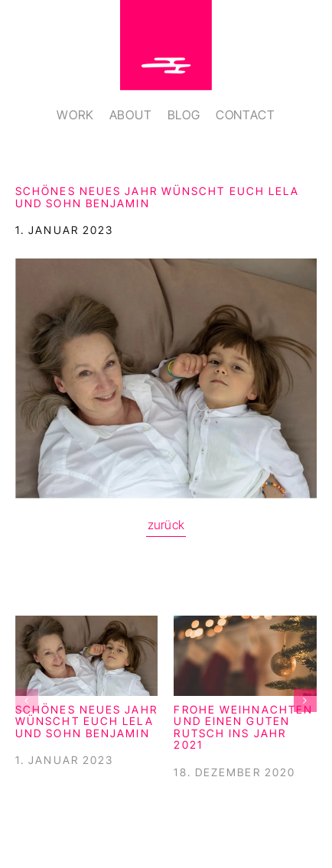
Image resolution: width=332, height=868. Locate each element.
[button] (27, 701)
